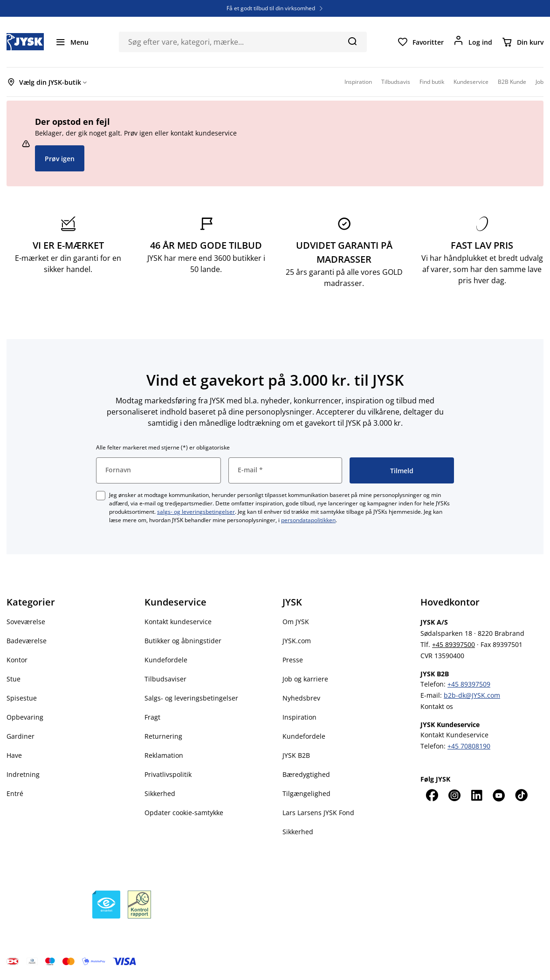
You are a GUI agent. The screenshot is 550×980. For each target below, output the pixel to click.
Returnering (163, 736)
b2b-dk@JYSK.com (472, 695)
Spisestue (22, 698)
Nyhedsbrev (301, 698)
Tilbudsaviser (165, 679)
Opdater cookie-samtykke (184, 813)
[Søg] (352, 41)
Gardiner (21, 736)
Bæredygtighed (306, 774)
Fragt (152, 717)
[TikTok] (521, 795)
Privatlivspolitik (168, 774)
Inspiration (299, 717)
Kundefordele (166, 660)
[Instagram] (454, 795)
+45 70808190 (469, 746)
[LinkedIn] (476, 795)
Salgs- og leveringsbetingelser (191, 698)
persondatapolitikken (308, 520)
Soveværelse (26, 622)
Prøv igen (60, 159)
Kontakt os (437, 706)
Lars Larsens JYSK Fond (318, 813)
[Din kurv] (522, 42)
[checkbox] (101, 496)
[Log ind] (473, 42)
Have (14, 755)
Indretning (23, 774)
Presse (293, 660)
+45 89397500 (454, 644)
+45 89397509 (469, 684)
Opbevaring (25, 717)
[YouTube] (499, 795)
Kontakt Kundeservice (454, 735)
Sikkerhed (160, 793)
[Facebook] (432, 795)
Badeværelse (27, 641)
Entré (15, 793)
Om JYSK (296, 622)
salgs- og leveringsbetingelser (196, 512)
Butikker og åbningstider (183, 641)
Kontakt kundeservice (178, 622)
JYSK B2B (296, 755)
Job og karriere (305, 679)
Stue (14, 679)
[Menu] (72, 42)
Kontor (17, 660)
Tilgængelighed (306, 793)
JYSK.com (297, 641)
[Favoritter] (420, 42)
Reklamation (164, 755)
